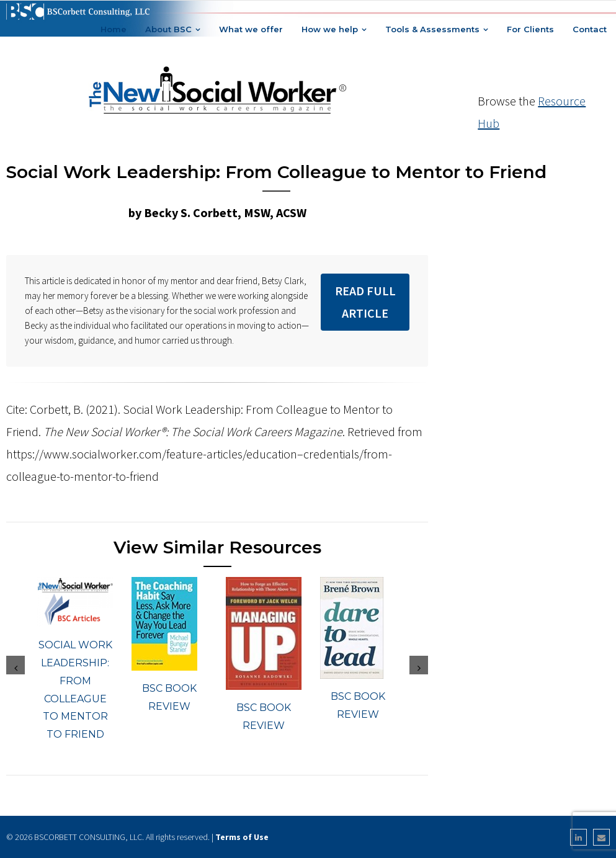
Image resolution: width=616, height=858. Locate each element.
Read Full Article (365, 302)
